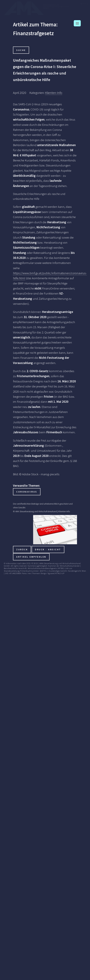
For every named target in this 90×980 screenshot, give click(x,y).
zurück (22, 549)
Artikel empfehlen (31, 557)
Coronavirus (27, 492)
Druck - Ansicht (48, 549)
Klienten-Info (54, 93)
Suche (21, 50)
